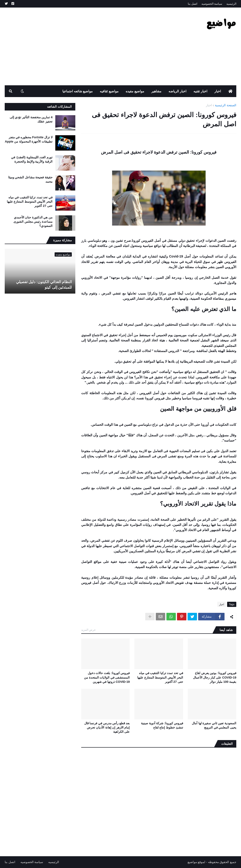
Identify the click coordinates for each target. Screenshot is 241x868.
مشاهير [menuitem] (156, 91)
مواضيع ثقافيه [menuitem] (109, 91)
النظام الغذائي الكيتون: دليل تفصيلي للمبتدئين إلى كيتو (44, 285)
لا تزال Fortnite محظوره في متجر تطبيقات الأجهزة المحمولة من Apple (29, 139)
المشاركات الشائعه (59, 107)
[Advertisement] (90, 46)
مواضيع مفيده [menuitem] (135, 91)
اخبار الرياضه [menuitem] (177, 91)
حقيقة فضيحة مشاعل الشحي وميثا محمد (30, 179)
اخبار (209, 105)
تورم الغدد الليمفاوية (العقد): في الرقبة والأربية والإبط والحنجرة (32, 159)
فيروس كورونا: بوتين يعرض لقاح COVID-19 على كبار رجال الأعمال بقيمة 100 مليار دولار (215, 677)
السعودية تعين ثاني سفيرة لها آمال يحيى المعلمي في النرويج (214, 725)
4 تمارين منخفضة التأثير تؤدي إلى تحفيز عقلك (31, 119)
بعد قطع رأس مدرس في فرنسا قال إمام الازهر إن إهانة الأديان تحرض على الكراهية (107, 727)
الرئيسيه (231, 4)
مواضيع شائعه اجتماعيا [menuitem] (78, 91)
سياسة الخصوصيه (212, 4)
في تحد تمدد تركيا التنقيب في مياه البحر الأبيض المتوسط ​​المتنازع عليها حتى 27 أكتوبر (160, 677)
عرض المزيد (88, 630)
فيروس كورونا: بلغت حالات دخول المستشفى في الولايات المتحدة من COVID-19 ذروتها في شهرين (107, 677)
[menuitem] (230, 91)
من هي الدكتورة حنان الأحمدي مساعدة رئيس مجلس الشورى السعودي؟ (33, 222)
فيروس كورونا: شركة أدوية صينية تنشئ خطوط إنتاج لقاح (162, 725)
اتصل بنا (192, 4)
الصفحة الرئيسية (226, 105)
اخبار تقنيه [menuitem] (200, 91)
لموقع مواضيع (197, 862)
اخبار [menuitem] (218, 91)
